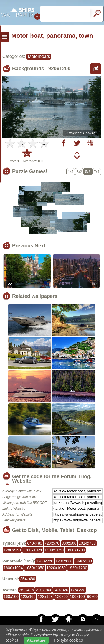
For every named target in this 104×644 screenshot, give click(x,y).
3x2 (79, 172)
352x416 (27, 590)
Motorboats (39, 56)
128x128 (45, 597)
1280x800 (64, 561)
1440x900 (83, 561)
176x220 (78, 590)
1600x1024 (13, 568)
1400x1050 (54, 550)
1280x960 (12, 550)
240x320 (61, 590)
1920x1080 (56, 568)
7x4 (97, 172)
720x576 (52, 543)
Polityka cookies (69, 640)
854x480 (28, 579)
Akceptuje (36, 640)
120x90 (61, 597)
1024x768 (87, 543)
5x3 (88, 172)
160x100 (11, 597)
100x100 (77, 597)
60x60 (92, 597)
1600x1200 (75, 550)
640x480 (35, 543)
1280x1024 (33, 550)
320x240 (44, 590)
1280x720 (45, 561)
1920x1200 (78, 568)
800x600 (69, 543)
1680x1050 (35, 568)
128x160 (28, 597)
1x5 (71, 172)
